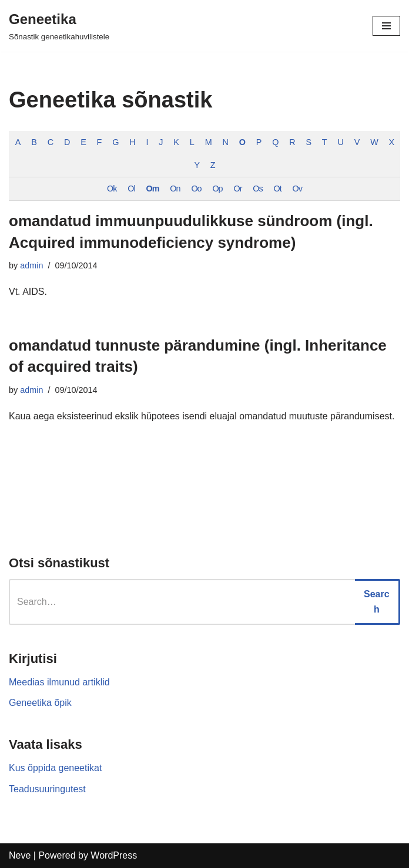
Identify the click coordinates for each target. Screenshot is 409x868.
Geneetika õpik (40, 703)
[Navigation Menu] (386, 26)
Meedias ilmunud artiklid (59, 682)
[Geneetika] (59, 26)
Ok (112, 189)
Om (153, 189)
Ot (278, 189)
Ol (131, 189)
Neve (20, 855)
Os (257, 189)
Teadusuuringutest (47, 789)
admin (31, 265)
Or (237, 189)
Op (217, 189)
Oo (196, 189)
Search (377, 602)
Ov (297, 189)
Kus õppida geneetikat (55, 768)
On (175, 189)
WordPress (114, 855)
